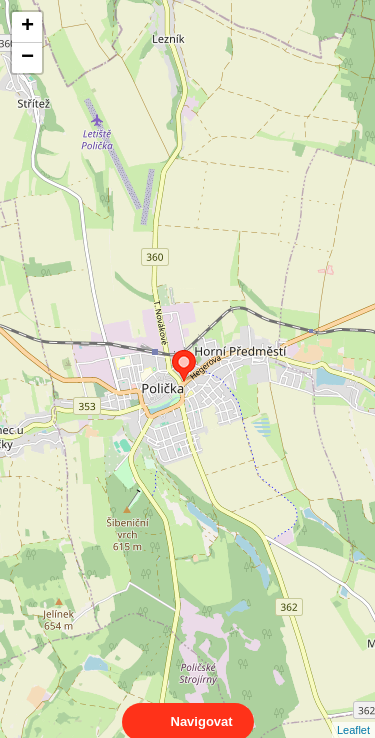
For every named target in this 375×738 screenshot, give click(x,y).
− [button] (27, 58)
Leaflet (353, 712)
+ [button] (27, 27)
